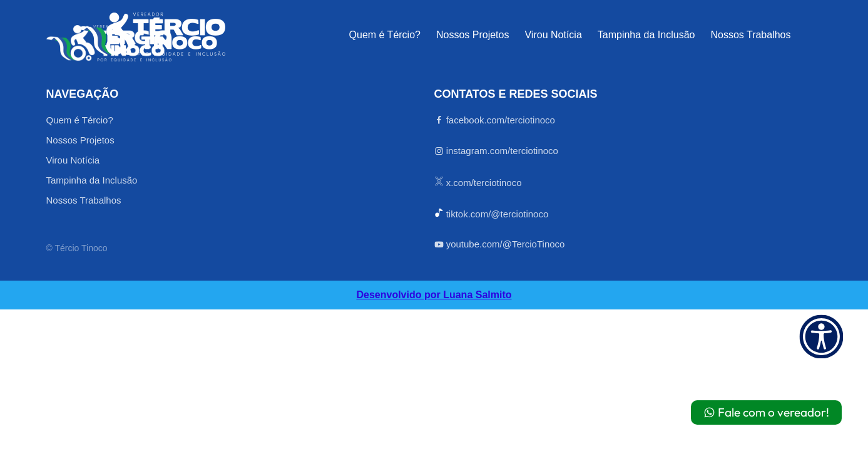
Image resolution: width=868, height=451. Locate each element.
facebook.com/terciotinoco (495, 120)
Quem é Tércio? (385, 35)
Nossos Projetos (473, 35)
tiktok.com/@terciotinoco (492, 214)
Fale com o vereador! (766, 412)
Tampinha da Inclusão (646, 35)
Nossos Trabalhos (750, 35)
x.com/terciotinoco (478, 182)
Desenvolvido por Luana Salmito (434, 295)
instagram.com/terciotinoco (496, 151)
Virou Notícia (553, 35)
